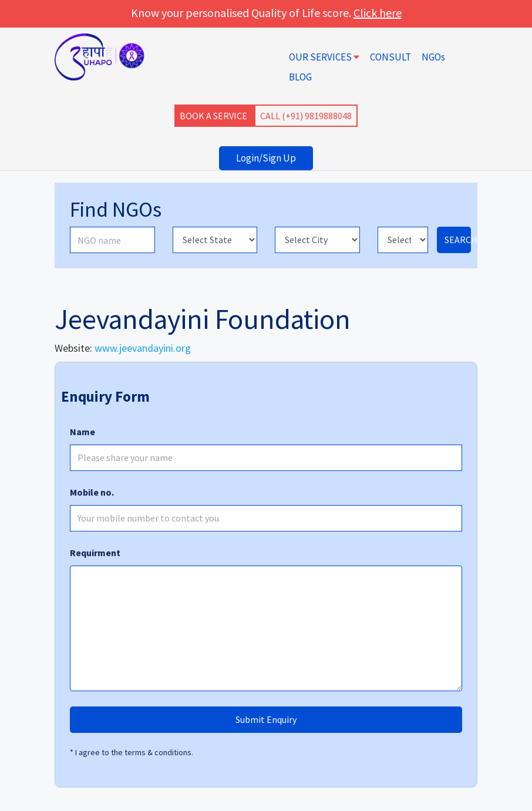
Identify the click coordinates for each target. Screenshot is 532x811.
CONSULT (390, 57)
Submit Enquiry (266, 719)
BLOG (300, 77)
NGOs (433, 57)
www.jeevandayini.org (143, 348)
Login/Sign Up (266, 158)
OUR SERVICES (324, 57)
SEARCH (458, 240)
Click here (378, 13)
